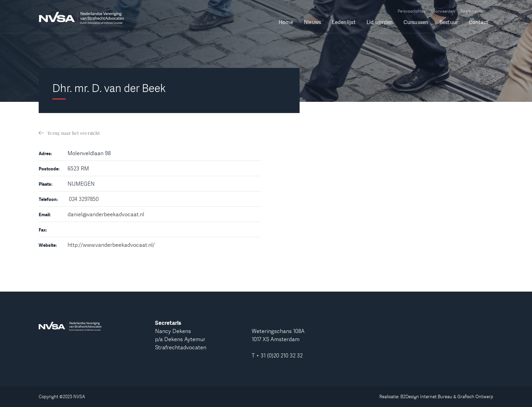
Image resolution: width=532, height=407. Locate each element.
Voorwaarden (443, 11)
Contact (478, 23)
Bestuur (449, 23)
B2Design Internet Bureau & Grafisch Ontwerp (447, 396)
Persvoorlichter (412, 11)
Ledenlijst (344, 23)
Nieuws (312, 23)
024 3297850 (84, 199)
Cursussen (416, 23)
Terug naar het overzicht (73, 133)
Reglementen (473, 11)
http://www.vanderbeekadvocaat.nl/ (111, 245)
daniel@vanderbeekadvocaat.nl (106, 214)
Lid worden (380, 23)
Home (286, 23)
